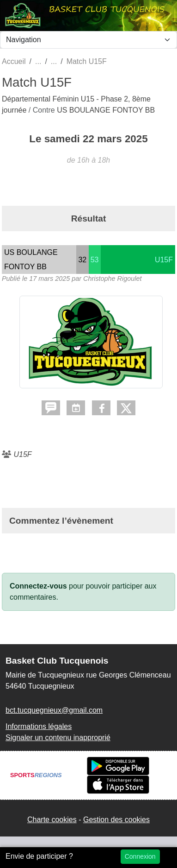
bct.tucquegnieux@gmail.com (54, 710)
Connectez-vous (38, 586)
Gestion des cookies (116, 820)
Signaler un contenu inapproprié (58, 738)
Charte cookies (52, 820)
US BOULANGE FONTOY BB (106, 110)
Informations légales (39, 726)
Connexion (140, 856)
